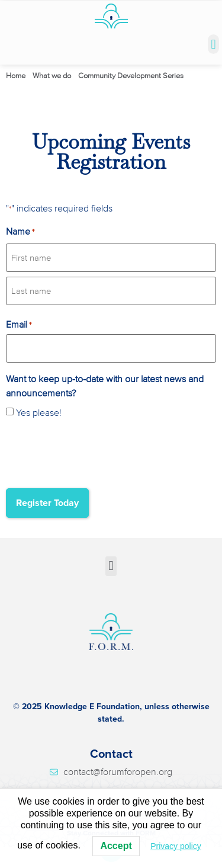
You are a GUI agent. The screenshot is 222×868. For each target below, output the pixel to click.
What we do (52, 76)
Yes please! (39, 413)
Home (16, 76)
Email (19, 325)
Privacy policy (176, 846)
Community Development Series (131, 76)
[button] (213, 44)
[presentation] (96, 452)
